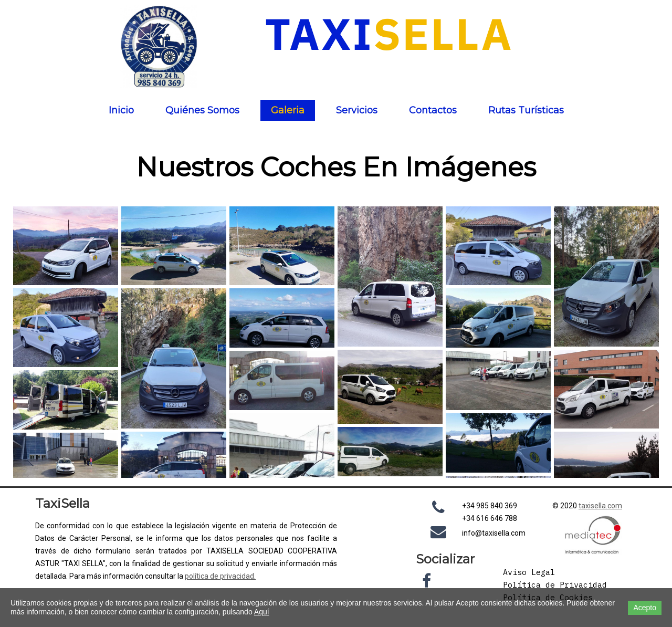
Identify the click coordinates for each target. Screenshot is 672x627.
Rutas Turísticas (526, 110)
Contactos (433, 110)
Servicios (357, 110)
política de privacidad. (220, 576)
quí (264, 612)
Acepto (645, 608)
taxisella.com (600, 506)
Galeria (288, 110)
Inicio (121, 110)
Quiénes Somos (202, 110)
